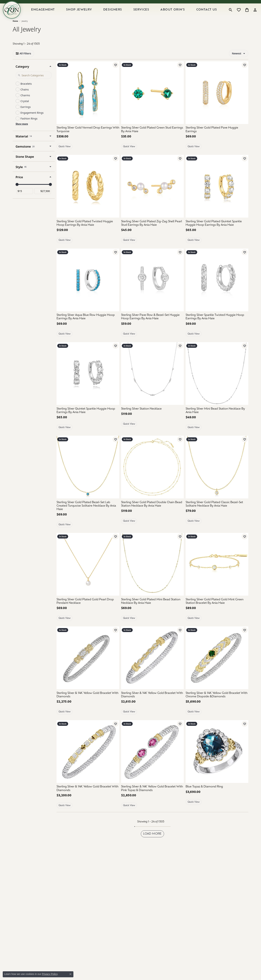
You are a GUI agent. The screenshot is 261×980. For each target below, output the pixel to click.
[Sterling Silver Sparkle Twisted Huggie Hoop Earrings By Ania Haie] (217, 326)
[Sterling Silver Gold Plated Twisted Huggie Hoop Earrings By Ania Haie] (88, 232)
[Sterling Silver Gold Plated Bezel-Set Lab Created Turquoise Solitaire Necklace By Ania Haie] (88, 515)
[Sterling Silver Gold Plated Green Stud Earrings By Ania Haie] (152, 139)
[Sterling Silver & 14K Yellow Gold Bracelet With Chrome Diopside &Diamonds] (217, 667)
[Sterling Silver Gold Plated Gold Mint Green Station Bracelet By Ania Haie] (217, 610)
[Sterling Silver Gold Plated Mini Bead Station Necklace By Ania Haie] (152, 610)
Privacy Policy (50, 974)
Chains (25, 99)
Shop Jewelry (87, 14)
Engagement (52, 14)
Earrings (26, 116)
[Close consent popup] (71, 974)
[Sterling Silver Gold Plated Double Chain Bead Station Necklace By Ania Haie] (152, 513)
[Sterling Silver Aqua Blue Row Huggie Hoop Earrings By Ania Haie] (88, 326)
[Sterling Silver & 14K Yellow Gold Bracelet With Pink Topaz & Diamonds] (152, 761)
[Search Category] (34, 84)
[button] (231, 14)
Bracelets (26, 93)
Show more (22, 133)
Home (15, 30)
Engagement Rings (32, 122)
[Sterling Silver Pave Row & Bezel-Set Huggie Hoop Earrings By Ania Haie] (152, 326)
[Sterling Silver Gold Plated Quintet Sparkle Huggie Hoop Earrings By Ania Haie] (217, 232)
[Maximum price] (43, 200)
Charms (25, 104)
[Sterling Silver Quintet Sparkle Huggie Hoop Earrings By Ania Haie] (88, 420)
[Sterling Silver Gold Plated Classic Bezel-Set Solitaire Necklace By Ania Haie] (217, 513)
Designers (119, 14)
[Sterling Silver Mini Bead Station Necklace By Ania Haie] (217, 420)
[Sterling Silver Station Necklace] (152, 418)
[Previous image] (126, 102)
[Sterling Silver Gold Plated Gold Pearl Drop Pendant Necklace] (88, 573)
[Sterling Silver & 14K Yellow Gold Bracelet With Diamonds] (88, 667)
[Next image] (179, 102)
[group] (152, 102)
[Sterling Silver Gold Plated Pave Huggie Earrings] (217, 139)
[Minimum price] (25, 200)
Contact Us (208, 14)
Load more (152, 843)
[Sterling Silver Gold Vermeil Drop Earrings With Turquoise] (88, 102)
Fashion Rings (29, 128)
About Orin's (176, 14)
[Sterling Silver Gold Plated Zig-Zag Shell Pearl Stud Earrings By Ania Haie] (152, 195)
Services (146, 14)
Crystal (25, 110)
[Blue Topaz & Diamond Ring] (217, 796)
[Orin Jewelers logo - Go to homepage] (18, 14)
